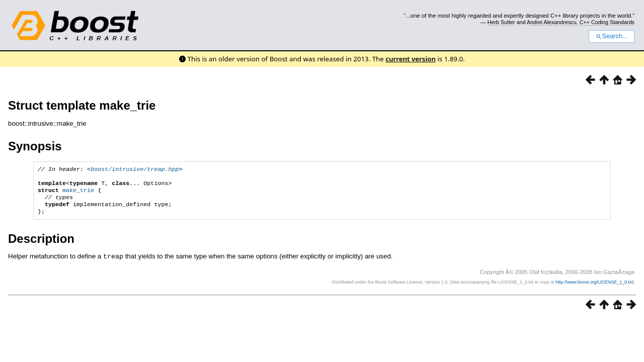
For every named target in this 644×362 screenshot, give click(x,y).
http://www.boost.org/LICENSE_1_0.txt (594, 289)
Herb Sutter (501, 22)
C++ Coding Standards (607, 22)
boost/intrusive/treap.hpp (135, 170)
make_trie (78, 194)
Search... (612, 36)
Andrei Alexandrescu (552, 22)
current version (411, 59)
